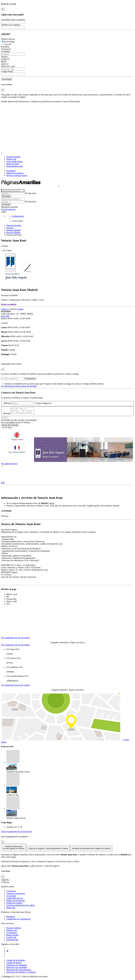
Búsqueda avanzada (9, 207)
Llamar (20, 309)
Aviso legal (11, 897)
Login (4, 212)
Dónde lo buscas (8, 39)
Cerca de (8, 44)
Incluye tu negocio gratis (17, 175)
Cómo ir (5, 309)
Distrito (4, 57)
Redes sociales (13, 936)
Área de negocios (8, 209)
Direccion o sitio (8, 66)
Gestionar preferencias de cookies (21, 906)
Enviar (5, 419)
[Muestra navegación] (59, 186)
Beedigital (11, 918)
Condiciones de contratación (18, 920)
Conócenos (11, 892)
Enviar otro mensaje (10, 426)
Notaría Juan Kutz (14, 235)
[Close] (3, 9)
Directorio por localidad (16, 968)
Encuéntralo (7, 79)
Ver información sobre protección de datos (19, 386)
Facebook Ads (12, 941)
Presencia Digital (14, 929)
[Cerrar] (3, 878)
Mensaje (7, 415)
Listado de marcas (14, 964)
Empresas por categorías (17, 966)
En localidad (9, 42)
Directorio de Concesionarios (19, 971)
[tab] (16, 637)
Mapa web (11, 909)
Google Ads (11, 939)
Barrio (4, 61)
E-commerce (12, 934)
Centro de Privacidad (71, 101)
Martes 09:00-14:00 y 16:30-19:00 (16, 318)
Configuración (18, 216)
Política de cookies (14, 904)
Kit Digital (11, 171)
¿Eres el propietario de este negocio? (17, 833)
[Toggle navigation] (2, 153)
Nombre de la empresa (11, 25)
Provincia (5, 47)
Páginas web (12, 931)
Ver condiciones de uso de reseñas (15, 639)
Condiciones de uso (15, 899)
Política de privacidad (16, 902)
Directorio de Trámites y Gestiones (21, 973)
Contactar (13, 309)
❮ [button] (2, 484)
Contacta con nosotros (16, 895)
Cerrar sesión (17, 221)
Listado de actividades (16, 961)
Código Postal (7, 71)
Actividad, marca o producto (13, 20)
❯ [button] (4, 484)
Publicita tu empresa (15, 173)
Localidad (5, 51)
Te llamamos (30, 379)
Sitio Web (5, 316)
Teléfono (7, 403)
